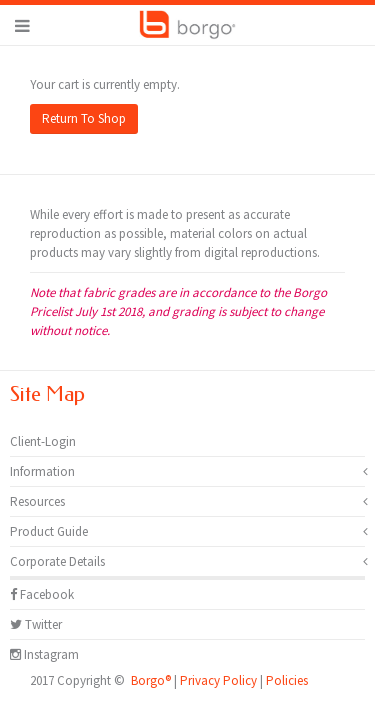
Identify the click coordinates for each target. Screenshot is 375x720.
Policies (287, 680)
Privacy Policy (218, 680)
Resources (37, 501)
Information (42, 471)
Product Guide (49, 531)
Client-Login (43, 441)
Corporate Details (57, 561)
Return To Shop (84, 118)
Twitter (36, 624)
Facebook (42, 594)
